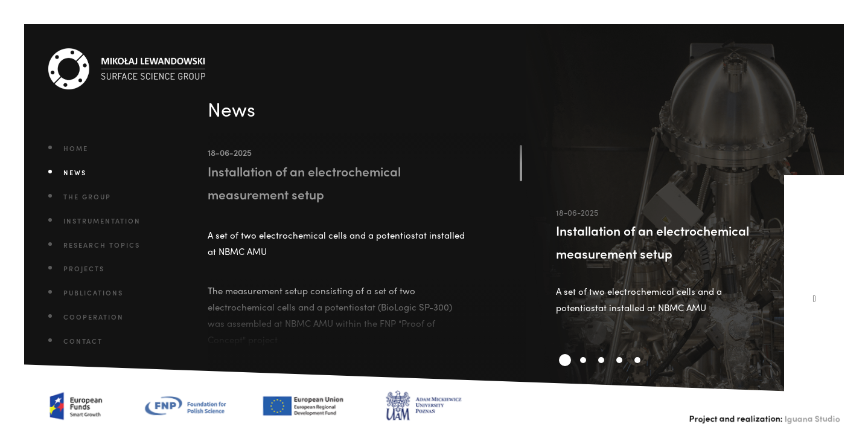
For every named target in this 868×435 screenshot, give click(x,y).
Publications (93, 292)
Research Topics (102, 245)
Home (76, 148)
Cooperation (94, 317)
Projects (84, 268)
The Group (87, 196)
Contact (83, 341)
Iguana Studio (812, 418)
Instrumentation (102, 221)
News (75, 172)
